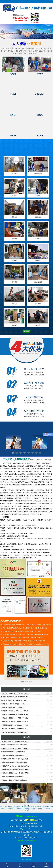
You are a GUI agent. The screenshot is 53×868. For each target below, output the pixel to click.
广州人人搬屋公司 (10, 808)
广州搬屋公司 (46, 807)
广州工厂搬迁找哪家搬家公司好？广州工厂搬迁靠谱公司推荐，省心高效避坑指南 (21, 693)
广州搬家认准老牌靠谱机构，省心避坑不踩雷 (12, 777)
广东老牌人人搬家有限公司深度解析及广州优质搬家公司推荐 (16, 745)
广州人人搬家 (4, 807)
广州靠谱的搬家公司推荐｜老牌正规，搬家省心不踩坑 (14, 725)
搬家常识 (27, 737)
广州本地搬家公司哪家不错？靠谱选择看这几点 (13, 755)
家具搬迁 (14, 325)
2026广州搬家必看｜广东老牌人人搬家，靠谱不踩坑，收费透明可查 (18, 741)
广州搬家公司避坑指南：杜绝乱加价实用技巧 (12, 708)
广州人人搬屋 (38, 807)
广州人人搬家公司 (18, 807)
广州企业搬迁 (48, 808)
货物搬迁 (14, 260)
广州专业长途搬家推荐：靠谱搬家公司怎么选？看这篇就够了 (16, 769)
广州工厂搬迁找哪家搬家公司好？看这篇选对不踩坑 (14, 732)
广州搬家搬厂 (40, 808)
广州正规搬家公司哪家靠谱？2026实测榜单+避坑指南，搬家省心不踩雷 (19, 718)
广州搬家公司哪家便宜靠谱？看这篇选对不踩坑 (13, 752)
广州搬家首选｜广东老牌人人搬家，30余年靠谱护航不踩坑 (16, 711)
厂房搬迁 (38, 239)
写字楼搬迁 (38, 260)
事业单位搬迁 (38, 174)
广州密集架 (27, 808)
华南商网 (27, 810)
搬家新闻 (27, 689)
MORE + (27, 331)
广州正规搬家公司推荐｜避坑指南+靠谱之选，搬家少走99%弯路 (17, 780)
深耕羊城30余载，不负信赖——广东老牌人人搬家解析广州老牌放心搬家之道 (20, 748)
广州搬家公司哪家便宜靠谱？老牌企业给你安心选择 (14, 763)
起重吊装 (14, 304)
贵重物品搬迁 (38, 282)
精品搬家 (14, 239)
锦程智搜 (32, 807)
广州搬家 (33, 808)
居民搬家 (38, 195)
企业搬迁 (14, 174)
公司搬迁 (14, 282)
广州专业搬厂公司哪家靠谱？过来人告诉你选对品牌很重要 (15, 773)
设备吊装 (14, 217)
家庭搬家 (38, 217)
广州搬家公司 (19, 808)
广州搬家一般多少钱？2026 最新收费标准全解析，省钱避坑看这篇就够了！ (20, 704)
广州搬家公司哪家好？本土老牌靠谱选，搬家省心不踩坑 (15, 766)
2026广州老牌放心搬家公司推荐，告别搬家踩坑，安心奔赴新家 (17, 697)
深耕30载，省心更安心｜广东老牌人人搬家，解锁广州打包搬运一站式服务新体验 (21, 700)
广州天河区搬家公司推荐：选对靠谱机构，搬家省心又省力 (15, 722)
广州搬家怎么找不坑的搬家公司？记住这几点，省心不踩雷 (15, 759)
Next (51, 32)
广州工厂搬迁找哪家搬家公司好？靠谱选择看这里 (13, 729)
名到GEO (11, 807)
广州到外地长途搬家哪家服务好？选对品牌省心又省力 (14, 714)
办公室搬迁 (14, 195)
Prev (2, 32)
